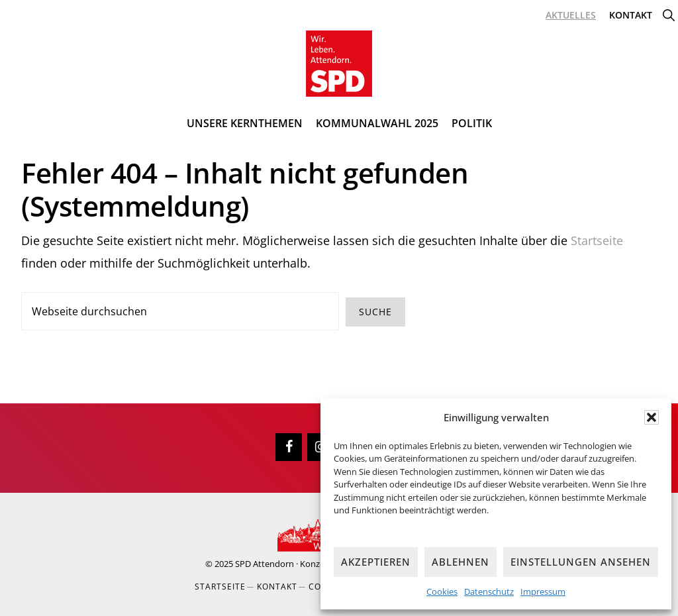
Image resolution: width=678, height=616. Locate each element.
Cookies (442, 591)
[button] (652, 417)
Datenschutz (489, 591)
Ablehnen (460, 562)
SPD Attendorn (265, 564)
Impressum (543, 591)
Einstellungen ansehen (581, 562)
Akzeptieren (376, 562)
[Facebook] (289, 447)
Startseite (597, 240)
